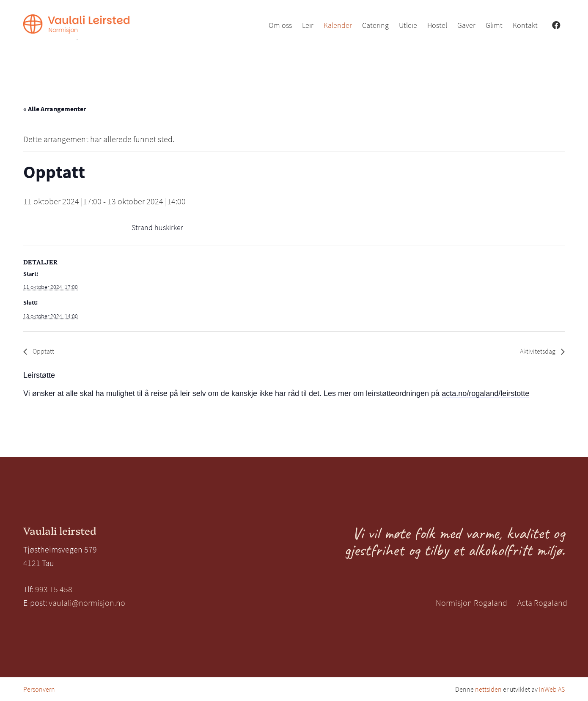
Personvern (39, 689)
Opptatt (43, 351)
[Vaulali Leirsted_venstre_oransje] (76, 27)
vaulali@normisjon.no (87, 603)
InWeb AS (552, 689)
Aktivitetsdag (538, 351)
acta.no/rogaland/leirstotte (485, 393)
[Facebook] (556, 25)
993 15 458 (54, 589)
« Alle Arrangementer (55, 109)
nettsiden (488, 689)
